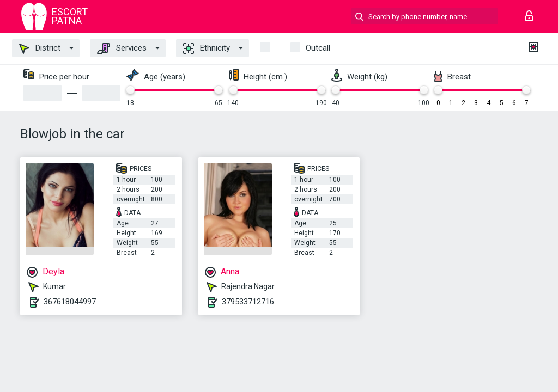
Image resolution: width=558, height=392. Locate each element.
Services (122, 48)
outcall (318, 48)
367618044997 (70, 302)
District (40, 48)
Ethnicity (207, 48)
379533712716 (248, 302)
